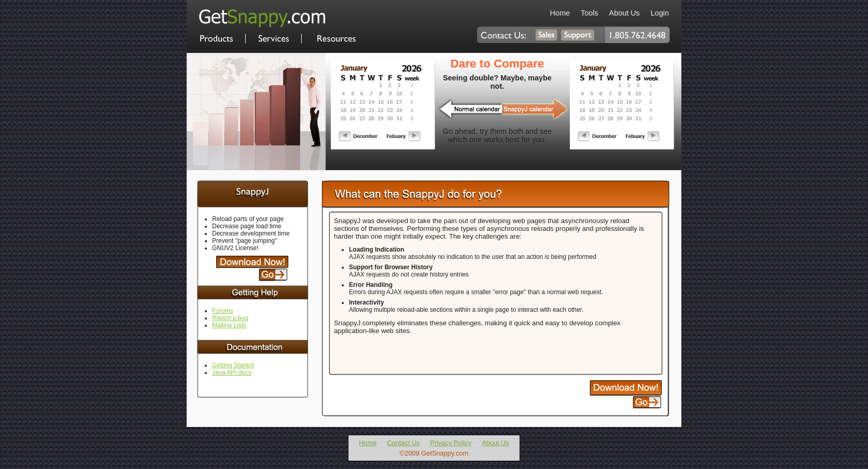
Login (660, 13)
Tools (590, 13)
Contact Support (578, 35)
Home (262, 18)
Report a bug (230, 318)
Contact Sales (547, 35)
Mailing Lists (229, 325)
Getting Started (233, 365)
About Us (625, 13)
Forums (223, 311)
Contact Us (403, 443)
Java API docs (232, 373)
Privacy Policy (451, 443)
